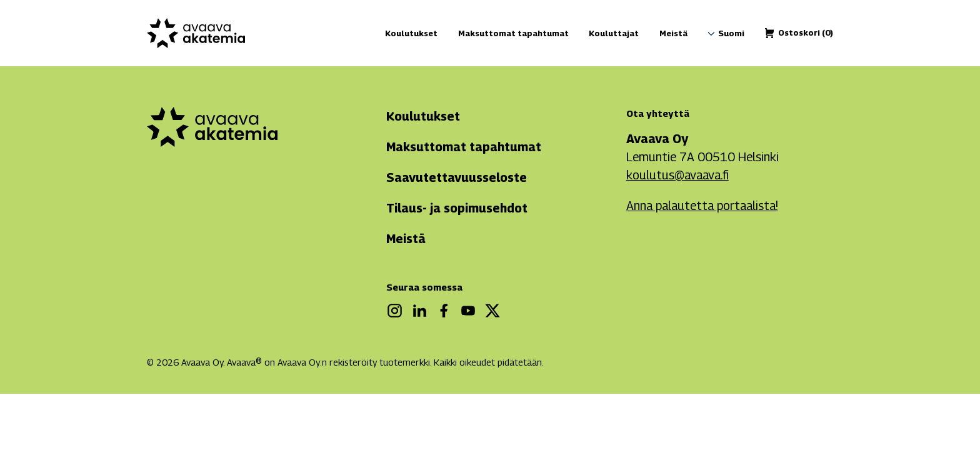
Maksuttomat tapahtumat (513, 33)
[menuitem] (731, 34)
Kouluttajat (614, 33)
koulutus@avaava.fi (677, 175)
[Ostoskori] (806, 33)
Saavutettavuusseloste (457, 177)
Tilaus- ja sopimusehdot (457, 208)
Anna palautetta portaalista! (702, 205)
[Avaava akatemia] (196, 33)
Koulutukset (411, 33)
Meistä (673, 33)
